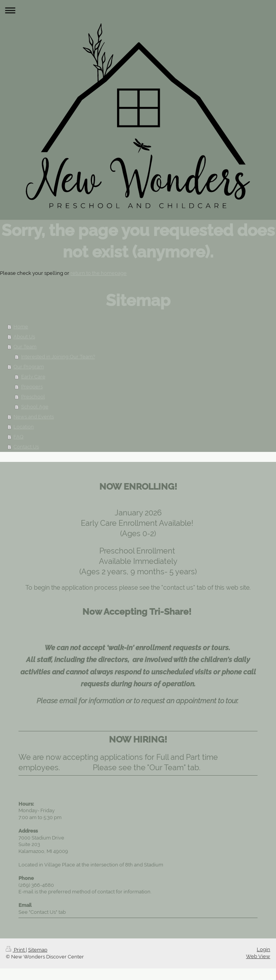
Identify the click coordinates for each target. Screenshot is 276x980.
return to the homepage (99, 273)
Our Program (29, 367)
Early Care (33, 377)
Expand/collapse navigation (138, 10)
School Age (35, 407)
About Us (24, 337)
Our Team (25, 347)
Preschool (33, 397)
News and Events (34, 417)
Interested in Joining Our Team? (58, 357)
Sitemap (38, 950)
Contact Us (26, 447)
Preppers (32, 387)
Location (24, 427)
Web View (258, 956)
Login (263, 949)
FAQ (18, 437)
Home (21, 327)
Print (16, 950)
